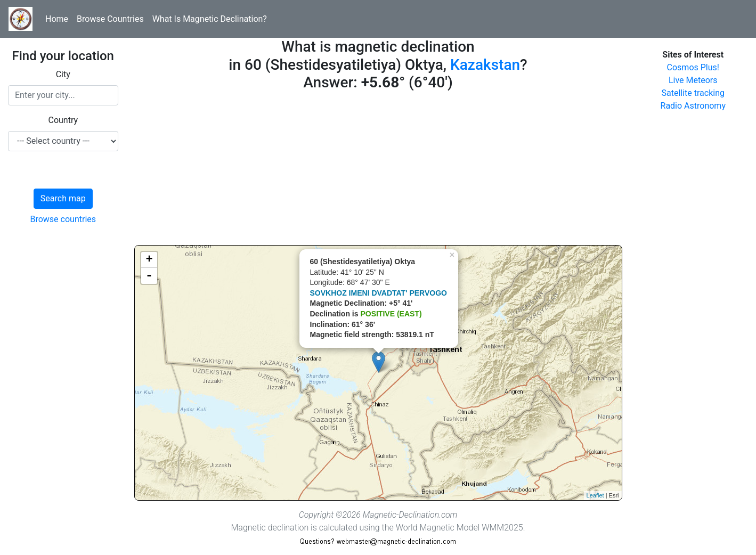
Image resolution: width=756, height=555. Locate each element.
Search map (63, 198)
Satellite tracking (693, 93)
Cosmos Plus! (693, 67)
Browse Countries (110, 19)
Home (57, 19)
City (63, 74)
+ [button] (149, 260)
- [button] (149, 276)
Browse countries (63, 219)
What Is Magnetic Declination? (210, 19)
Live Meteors (693, 80)
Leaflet (595, 495)
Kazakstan (485, 65)
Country (63, 120)
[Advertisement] (378, 170)
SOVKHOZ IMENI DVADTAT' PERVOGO (379, 293)
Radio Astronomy (693, 106)
